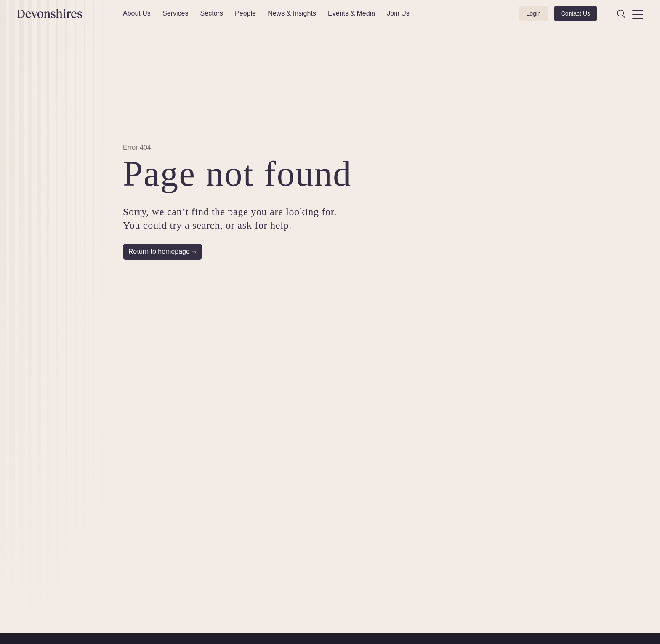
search (206, 225)
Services (175, 13)
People (245, 13)
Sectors (212, 13)
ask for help (263, 225)
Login (533, 13)
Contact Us (576, 13)
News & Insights (292, 13)
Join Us (398, 13)
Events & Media (351, 13)
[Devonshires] (65, 13)
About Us (137, 13)
